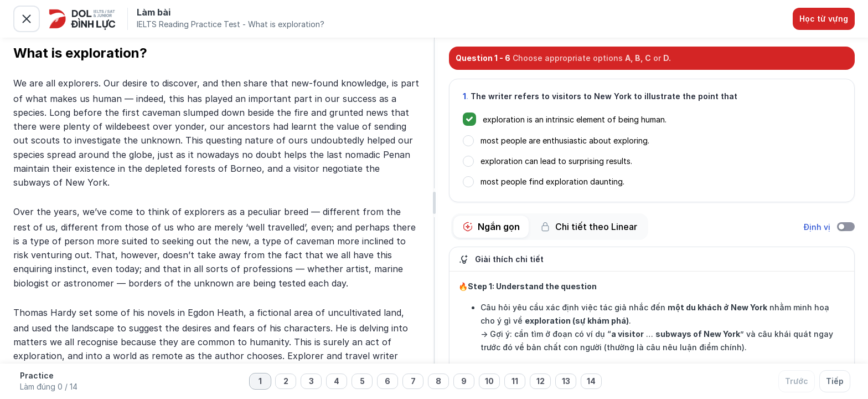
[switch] (846, 227)
